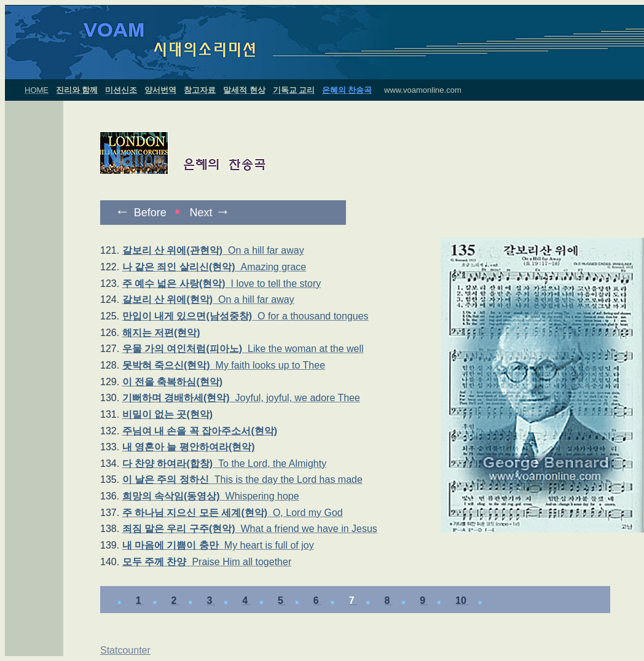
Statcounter (125, 650)
